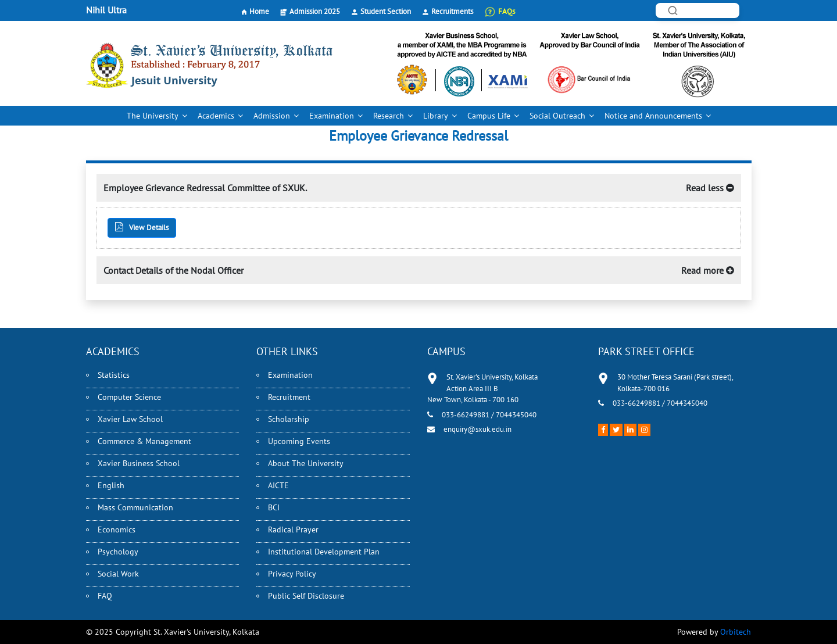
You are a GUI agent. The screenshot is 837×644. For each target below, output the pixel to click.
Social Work (118, 574)
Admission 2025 (315, 11)
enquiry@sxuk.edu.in (477, 429)
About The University (306, 463)
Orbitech (736, 632)
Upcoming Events (299, 441)
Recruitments (452, 11)
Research (389, 116)
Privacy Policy (292, 574)
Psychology (118, 552)
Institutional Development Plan (324, 552)
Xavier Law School (130, 419)
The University (153, 116)
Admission (272, 116)
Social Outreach (557, 116)
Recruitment (289, 397)
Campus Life (489, 116)
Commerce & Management (144, 441)
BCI (274, 507)
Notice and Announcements (653, 116)
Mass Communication (135, 507)
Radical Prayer (293, 529)
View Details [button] (142, 227)
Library (436, 116)
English (111, 485)
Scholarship (289, 419)
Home (259, 11)
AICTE (278, 485)
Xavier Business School (139, 463)
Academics (216, 116)
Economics (117, 529)
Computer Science (129, 397)
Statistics (114, 375)
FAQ (105, 596)
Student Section (386, 11)
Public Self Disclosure (306, 596)
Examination (332, 116)
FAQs (507, 11)
